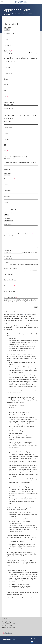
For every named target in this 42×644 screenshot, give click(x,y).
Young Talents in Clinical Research (23, 13)
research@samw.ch (32, 325)
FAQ (25, 319)
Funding (10, 13)
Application (7, 15)
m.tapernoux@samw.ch (9, 627)
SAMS (6, 13)
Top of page (36, 639)
